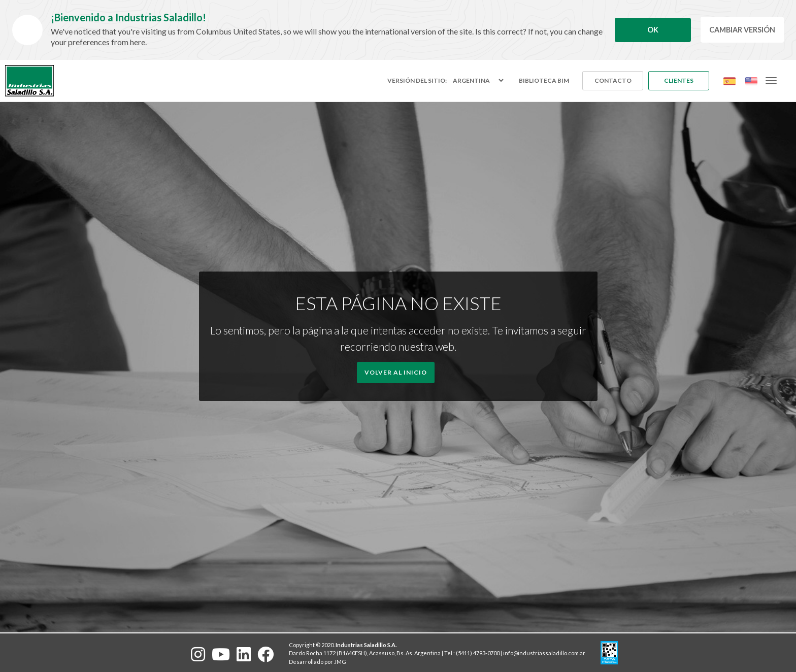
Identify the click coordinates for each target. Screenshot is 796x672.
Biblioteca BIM (544, 80)
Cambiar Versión (742, 30)
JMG (340, 662)
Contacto (613, 80)
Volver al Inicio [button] (396, 372)
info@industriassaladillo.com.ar (544, 653)
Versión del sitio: (417, 81)
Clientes (679, 80)
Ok (653, 30)
